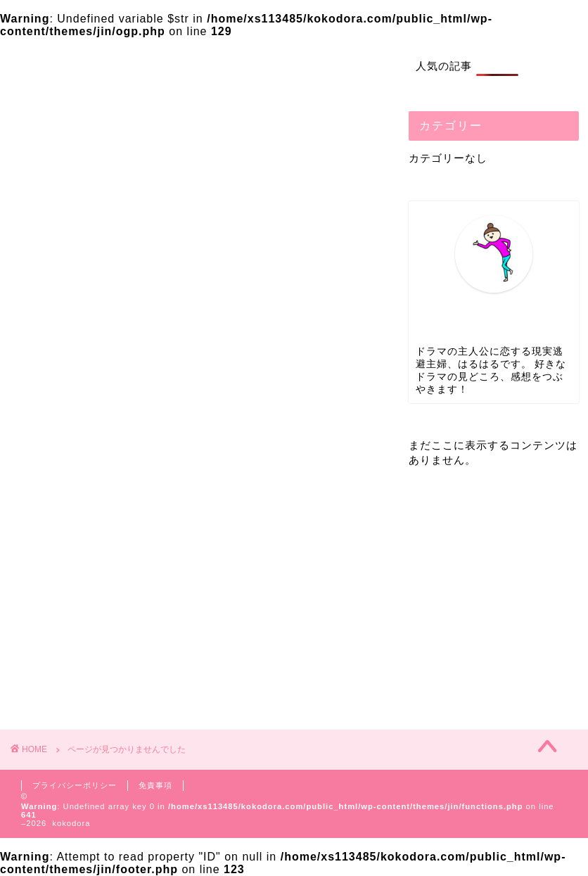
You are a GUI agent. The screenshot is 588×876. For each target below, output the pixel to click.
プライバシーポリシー (75, 785)
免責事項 (155, 785)
